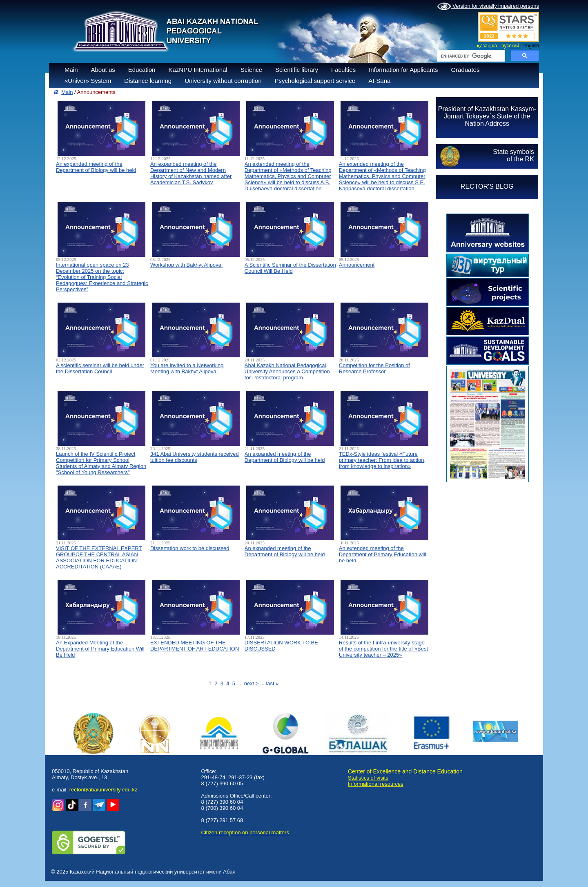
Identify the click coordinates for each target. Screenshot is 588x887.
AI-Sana (379, 81)
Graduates (465, 70)
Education (142, 70)
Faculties (343, 70)
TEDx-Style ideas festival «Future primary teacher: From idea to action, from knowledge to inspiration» (382, 460)
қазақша (487, 46)
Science (251, 70)
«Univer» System (88, 81)
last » (272, 683)
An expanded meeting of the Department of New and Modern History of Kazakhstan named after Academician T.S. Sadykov (191, 173)
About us (103, 70)
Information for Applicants (403, 70)
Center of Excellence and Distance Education (405, 771)
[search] (470, 56)
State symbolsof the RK (513, 155)
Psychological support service (315, 81)
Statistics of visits (368, 778)
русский (510, 46)
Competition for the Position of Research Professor (374, 368)
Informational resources (376, 784)
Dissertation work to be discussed (190, 548)
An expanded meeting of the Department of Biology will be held (96, 167)
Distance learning (148, 81)
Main (71, 70)
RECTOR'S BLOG (487, 186)
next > (252, 683)
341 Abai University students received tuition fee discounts (195, 457)
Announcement (357, 265)
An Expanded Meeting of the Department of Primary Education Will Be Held (100, 649)
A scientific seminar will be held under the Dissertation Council (100, 368)
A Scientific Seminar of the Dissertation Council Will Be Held (290, 268)
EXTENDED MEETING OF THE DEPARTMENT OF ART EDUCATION (195, 646)
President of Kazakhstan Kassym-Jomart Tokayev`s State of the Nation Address (487, 116)
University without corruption (223, 81)
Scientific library (297, 70)
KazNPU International (198, 70)
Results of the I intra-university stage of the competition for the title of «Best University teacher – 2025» (383, 649)
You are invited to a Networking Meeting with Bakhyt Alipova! (187, 368)
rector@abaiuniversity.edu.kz (104, 790)
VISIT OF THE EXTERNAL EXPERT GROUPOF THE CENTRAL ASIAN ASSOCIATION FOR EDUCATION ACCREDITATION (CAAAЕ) (99, 557)
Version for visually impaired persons (488, 7)
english (531, 46)
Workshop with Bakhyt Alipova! (187, 265)
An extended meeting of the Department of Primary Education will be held (383, 554)
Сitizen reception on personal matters (245, 832)
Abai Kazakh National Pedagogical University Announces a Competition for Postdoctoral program (287, 371)
